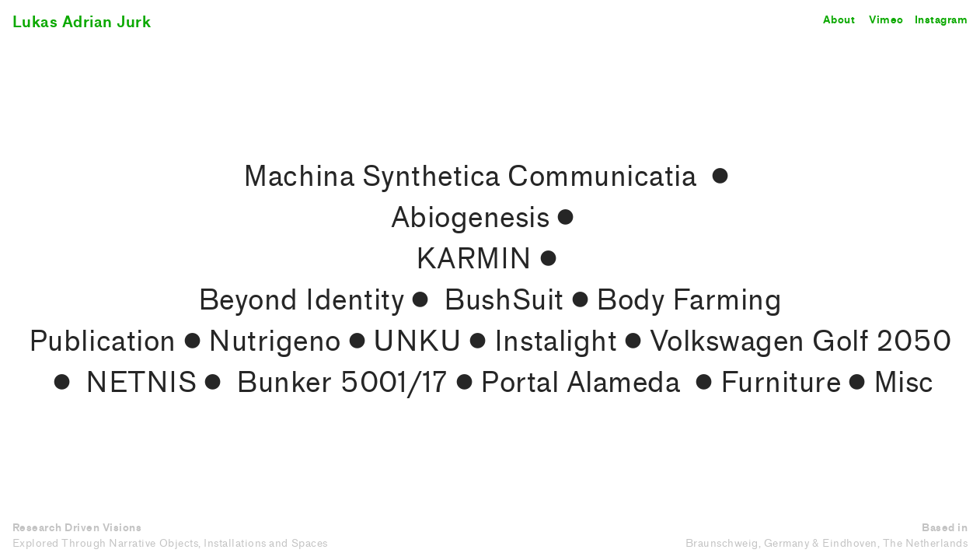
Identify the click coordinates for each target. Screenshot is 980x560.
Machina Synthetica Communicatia (470, 177)
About (839, 20)
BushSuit (504, 300)
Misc (904, 383)
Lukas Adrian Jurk (82, 22)
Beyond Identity (302, 300)
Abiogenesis (471, 218)
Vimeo (886, 20)
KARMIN (474, 259)
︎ (717, 177)
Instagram (942, 20)
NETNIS (141, 383)
